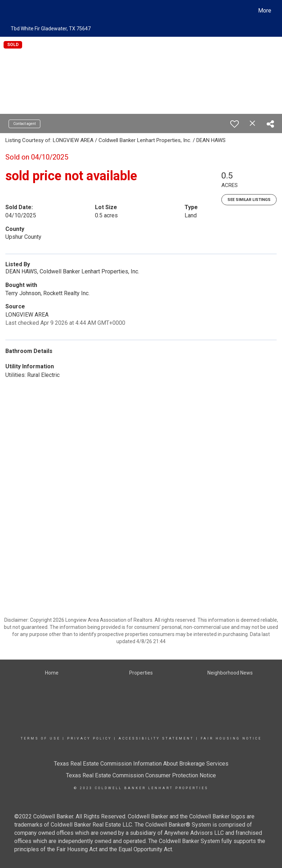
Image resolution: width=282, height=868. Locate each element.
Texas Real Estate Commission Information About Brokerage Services (141, 764)
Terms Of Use (41, 738)
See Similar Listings (249, 200)
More (265, 11)
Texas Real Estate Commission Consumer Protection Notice (141, 775)
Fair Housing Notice (231, 738)
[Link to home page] (11, 11)
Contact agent (24, 124)
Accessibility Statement (156, 738)
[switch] (235, 124)
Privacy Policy (89, 738)
